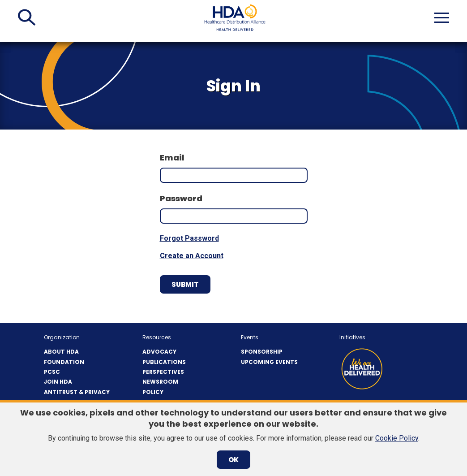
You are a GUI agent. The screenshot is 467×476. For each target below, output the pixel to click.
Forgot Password (189, 238)
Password (181, 198)
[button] (27, 17)
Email (172, 158)
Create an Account (192, 256)
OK (233, 460)
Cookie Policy (397, 438)
